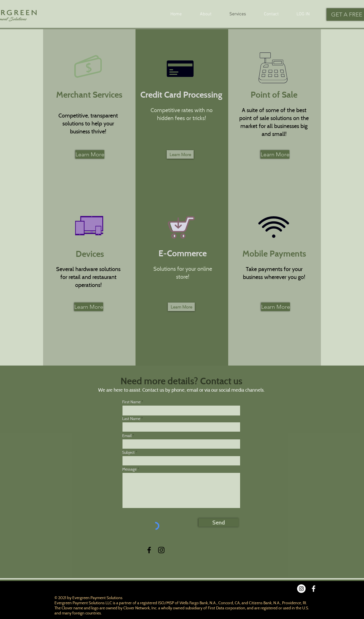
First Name (131, 402)
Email (127, 436)
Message (129, 469)
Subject (128, 452)
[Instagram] (161, 550)
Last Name (131, 419)
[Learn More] (90, 154)
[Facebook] (149, 550)
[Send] (219, 523)
